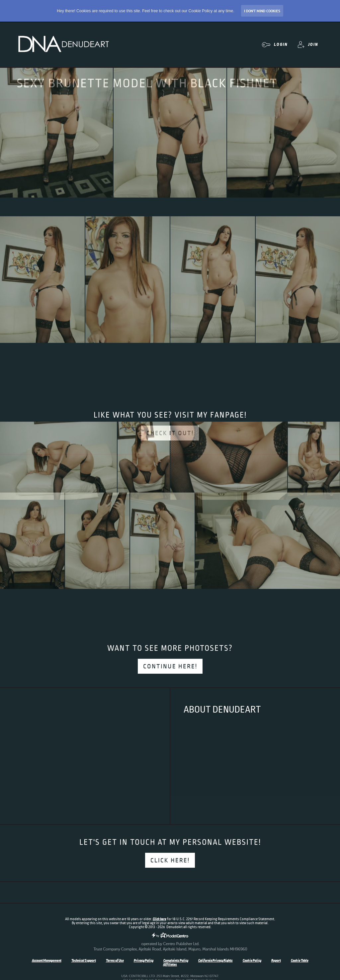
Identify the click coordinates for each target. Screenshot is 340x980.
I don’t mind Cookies (262, 11)
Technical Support (84, 960)
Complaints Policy (176, 960)
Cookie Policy (252, 960)
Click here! (170, 860)
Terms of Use (115, 960)
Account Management (47, 960)
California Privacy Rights (215, 960)
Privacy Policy (144, 960)
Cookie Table (300, 960)
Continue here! (170, 666)
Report (276, 960)
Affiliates (170, 964)
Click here (160, 919)
